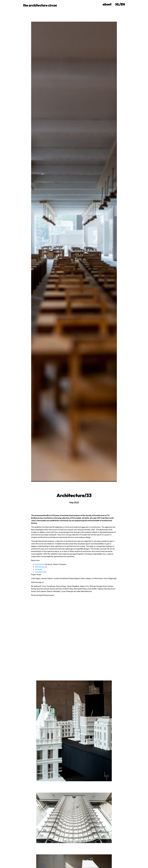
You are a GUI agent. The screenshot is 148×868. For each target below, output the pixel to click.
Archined (38, 569)
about (107, 4)
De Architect (40, 564)
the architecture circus (40, 5)
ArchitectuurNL (41, 572)
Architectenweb (41, 567)
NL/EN (120, 4)
